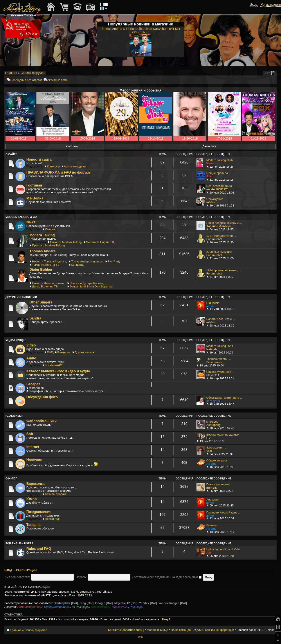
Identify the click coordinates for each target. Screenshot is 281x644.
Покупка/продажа (218, 484)
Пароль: (81, 577)
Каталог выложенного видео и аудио (58, 371)
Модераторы (100, 607)
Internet (33, 447)
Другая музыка (85, 352)
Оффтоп (11, 479)
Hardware (34, 460)
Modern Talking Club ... (221, 160)
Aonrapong (213, 425)
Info (140, 637)
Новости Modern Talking (66, 242)
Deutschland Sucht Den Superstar (91, 286)
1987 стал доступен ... (221, 236)
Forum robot (214, 239)
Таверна (33, 525)
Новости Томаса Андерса (49, 261)
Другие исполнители (21, 297)
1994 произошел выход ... (224, 270)
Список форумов (33, 73)
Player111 (213, 375)
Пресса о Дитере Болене (86, 283)
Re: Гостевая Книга (219, 186)
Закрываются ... (217, 448)
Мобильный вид (274, 73)
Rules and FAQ (39, 549)
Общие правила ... (219, 173)
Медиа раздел (16, 340)
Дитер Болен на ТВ (45, 286)
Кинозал (212, 525)
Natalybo (213, 349)
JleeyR (166, 619)
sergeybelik (214, 401)
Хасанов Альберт (219, 226)
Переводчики (120, 607)
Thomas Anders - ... (219, 359)
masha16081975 (217, 189)
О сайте (11, 154)
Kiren (210, 163)
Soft (30, 434)
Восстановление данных (223, 435)
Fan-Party (114, 261)
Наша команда (181, 630)
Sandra (35, 318)
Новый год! (52, 519)
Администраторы (30, 607)
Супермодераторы (57, 607)
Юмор (32, 499)
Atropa (211, 464)
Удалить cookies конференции (213, 630)
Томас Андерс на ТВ (46, 265)
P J (209, 438)
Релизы (50, 229)
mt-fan (211, 202)
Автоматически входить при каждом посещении (168, 577)
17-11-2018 (224, 138)
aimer (210, 306)
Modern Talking (42, 235)
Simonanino (214, 362)
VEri (209, 451)
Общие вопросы (217, 460)
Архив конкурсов (75, 166)
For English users (19, 544)
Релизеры (136, 607)
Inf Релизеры (80, 607)
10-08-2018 (19, 138)
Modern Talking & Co (21, 217)
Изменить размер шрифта (267, 73)
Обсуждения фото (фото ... (224, 398)
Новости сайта (39, 159)
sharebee (212, 422)
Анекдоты (213, 500)
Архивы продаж (55, 494)
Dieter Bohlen (41, 270)
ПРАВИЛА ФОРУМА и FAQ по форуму (59, 172)
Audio (31, 358)
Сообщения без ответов (26, 80)
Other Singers (41, 302)
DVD (50, 352)
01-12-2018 (258, 138)
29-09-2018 (121, 138)
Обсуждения (215, 199)
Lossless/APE (54, 365)
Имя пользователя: (17, 577)
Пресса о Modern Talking (48, 245)
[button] (255, 9)
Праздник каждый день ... (223, 512)
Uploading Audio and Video (224, 549)
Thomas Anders (42, 251)
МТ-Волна (35, 198)
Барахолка (35, 484)
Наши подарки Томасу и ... (224, 223)
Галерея (33, 384)
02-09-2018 (53, 138)
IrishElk (212, 488)
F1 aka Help (14, 416)
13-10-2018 (156, 138)
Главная (11, 73)
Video (31, 345)
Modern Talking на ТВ (100, 242)
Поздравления (39, 512)
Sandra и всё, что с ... (221, 319)
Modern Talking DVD (220, 346)
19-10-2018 (190, 138)
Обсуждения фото (42, 397)
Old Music (213, 303)
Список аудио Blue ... (220, 372)
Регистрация (26, 570)
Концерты (78, 265)
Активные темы (58, 80)
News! (32, 222)
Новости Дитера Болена (48, 283)
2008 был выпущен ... (221, 252)
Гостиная (34, 185)
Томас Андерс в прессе (87, 261)
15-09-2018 (87, 138)
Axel (209, 176)
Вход (8, 570)
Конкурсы (53, 166)
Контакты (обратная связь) (126, 630)
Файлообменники (41, 421)
